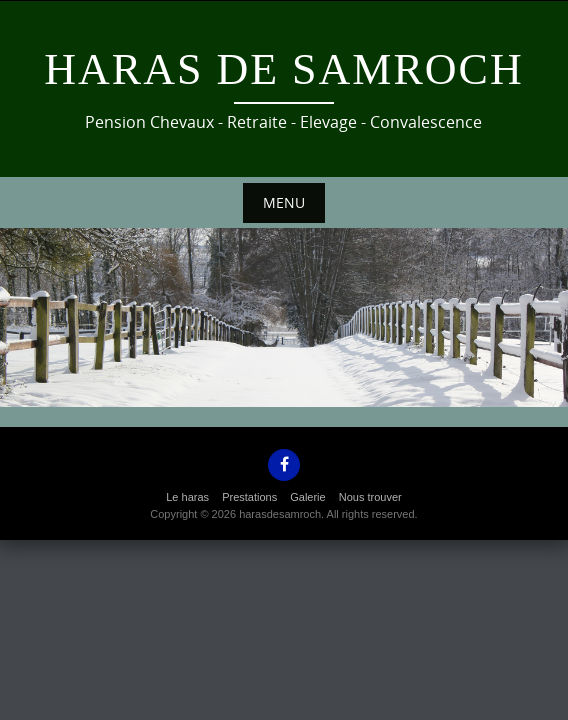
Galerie (307, 497)
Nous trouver (370, 497)
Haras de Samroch (283, 69)
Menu (284, 202)
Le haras (187, 497)
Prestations (249, 497)
